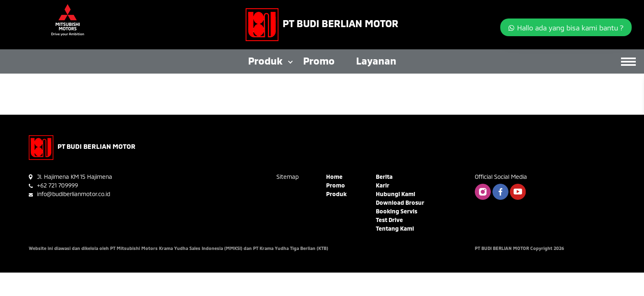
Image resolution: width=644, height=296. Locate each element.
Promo (319, 61)
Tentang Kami (395, 228)
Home (334, 177)
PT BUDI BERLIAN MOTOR (340, 23)
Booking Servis (397, 211)
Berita (384, 177)
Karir (383, 185)
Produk (265, 61)
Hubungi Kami (396, 194)
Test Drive (389, 220)
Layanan (376, 61)
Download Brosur (400, 202)
